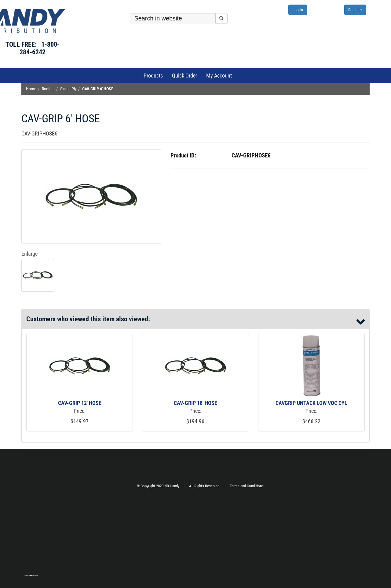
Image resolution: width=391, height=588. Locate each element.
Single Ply (68, 89)
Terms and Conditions (247, 486)
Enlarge (29, 254)
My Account (219, 76)
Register (355, 10)
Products (153, 76)
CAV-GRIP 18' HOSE (195, 403)
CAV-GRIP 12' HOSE (80, 403)
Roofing (48, 89)
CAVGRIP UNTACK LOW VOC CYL (311, 403)
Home (31, 89)
